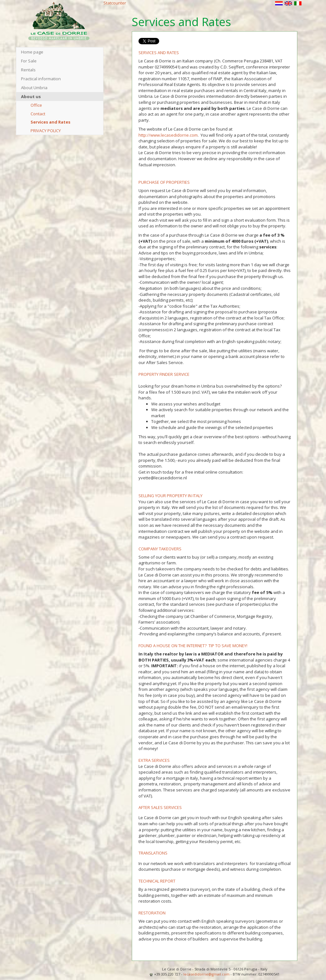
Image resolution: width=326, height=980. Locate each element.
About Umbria (34, 88)
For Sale (29, 61)
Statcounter (115, 3)
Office (36, 105)
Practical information (41, 79)
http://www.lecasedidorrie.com (168, 135)
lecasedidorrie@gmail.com (206, 974)
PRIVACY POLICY (46, 131)
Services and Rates (50, 122)
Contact (38, 114)
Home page (32, 52)
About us (31, 97)
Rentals (28, 70)
